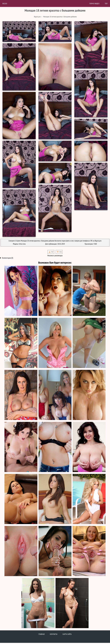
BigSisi (5, 3)
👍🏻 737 (51, 252)
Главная (41, 634)
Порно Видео (94, 3)
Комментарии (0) (8, 258)
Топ (106, 3)
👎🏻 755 (59, 252)
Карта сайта (67, 634)
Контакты (54, 634)
